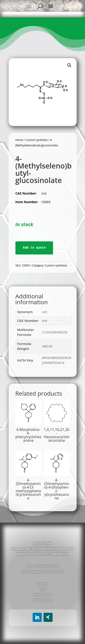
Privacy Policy (43, 600)
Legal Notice (42, 594)
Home (19, 140)
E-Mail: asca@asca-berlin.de (43, 572)
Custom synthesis (36, 140)
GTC (42, 589)
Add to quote (34, 248)
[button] (69, 65)
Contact (42, 584)
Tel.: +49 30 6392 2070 (42, 566)
